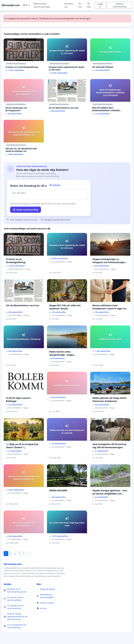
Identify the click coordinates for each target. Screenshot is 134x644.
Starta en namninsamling (120, 5)
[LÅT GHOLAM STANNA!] (110, 56)
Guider (8, 584)
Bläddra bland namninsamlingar (42, 5)
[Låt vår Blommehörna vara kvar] (67, 97)
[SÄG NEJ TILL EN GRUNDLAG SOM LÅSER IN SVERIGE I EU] (24, 139)
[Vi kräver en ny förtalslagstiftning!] (24, 56)
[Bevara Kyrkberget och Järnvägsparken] (24, 98)
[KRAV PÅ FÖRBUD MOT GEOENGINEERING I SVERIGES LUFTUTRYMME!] (110, 98)
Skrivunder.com (11, 5)
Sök (89, 5)
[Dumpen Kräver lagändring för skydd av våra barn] (67, 57)
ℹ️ (26, 64)
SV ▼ (27, 5)
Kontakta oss (69, 5)
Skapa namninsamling (26, 210)
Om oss (80, 5)
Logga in (100, 5)
